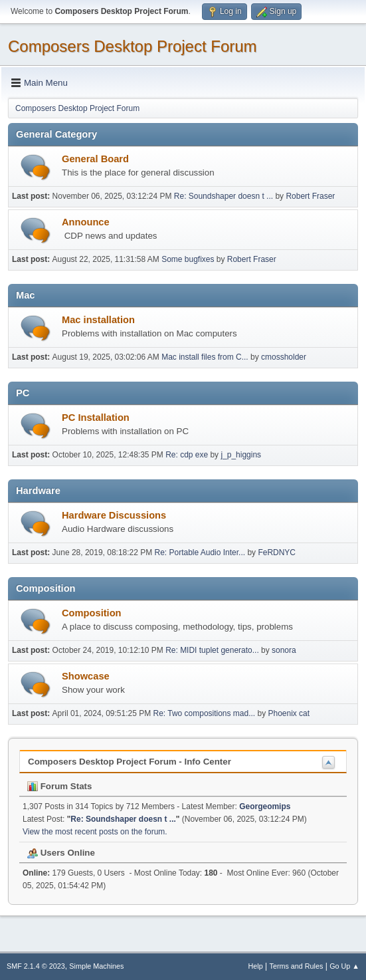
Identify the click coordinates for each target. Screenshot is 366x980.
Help (256, 966)
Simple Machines (96, 966)
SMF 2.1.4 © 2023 (36, 966)
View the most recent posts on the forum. (95, 832)
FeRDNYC (277, 552)
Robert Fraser (310, 196)
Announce (86, 222)
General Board (95, 159)
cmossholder (284, 357)
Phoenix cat (289, 713)
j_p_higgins (241, 455)
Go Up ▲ (344, 966)
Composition (92, 613)
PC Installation (96, 418)
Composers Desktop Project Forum (133, 46)
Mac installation (98, 320)
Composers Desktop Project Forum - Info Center (130, 762)
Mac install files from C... (205, 357)
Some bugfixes (188, 259)
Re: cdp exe (187, 455)
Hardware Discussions (114, 515)
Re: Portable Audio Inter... (200, 552)
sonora (284, 650)
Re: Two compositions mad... (205, 713)
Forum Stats (59, 786)
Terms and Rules (297, 966)
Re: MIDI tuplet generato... (212, 650)
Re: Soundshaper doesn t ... (224, 196)
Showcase (86, 676)
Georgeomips (265, 806)
